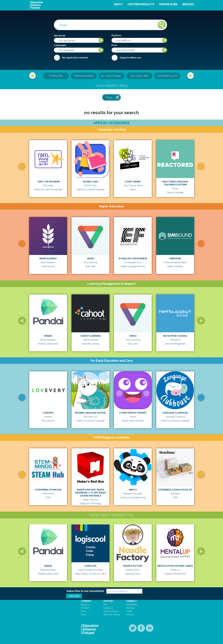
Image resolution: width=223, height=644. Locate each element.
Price (114, 45)
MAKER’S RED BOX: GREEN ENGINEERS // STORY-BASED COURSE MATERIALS (91, 493)
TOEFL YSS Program (48, 182)
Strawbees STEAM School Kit (175, 490)
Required (57, 58)
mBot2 (133, 490)
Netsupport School (175, 336)
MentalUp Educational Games (175, 566)
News (84, 615)
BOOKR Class (91, 182)
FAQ (105, 605)
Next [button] (191, 76)
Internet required (114, 58)
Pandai (48, 336)
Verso (91, 259)
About (118, 4)
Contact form (132, 605)
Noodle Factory (133, 566)
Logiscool (90, 566)
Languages (60, 45)
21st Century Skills (139, 76)
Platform (116, 35)
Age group (59, 35)
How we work (168, 4)
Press (84, 611)
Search (162, 25)
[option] (111, 76)
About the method (112, 615)
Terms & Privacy (111, 611)
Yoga (109, 97)
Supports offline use (130, 58)
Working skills (56, 76)
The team (85, 608)
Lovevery (48, 413)
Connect (131, 601)
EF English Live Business (133, 259)
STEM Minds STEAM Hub (48, 490)
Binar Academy (48, 259)
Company (86, 601)
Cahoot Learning (91, 336)
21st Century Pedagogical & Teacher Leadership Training (112, 76)
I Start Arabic (133, 182)
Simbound (175, 259)
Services (188, 4)
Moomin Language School (90, 413)
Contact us (108, 608)
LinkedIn (130, 615)
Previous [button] (32, 76)
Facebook (130, 608)
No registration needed (75, 58)
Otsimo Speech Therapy (133, 413)
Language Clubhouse (175, 413)
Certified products (141, 4)
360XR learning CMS (167, 76)
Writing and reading (84, 76)
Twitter (129, 611)
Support (109, 601)
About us (85, 605)
